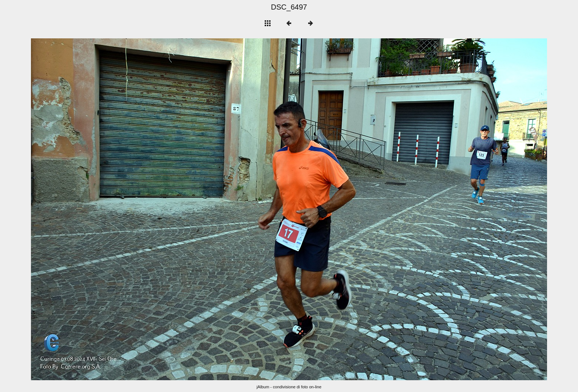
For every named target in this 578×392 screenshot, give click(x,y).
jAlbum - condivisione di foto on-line (289, 387)
